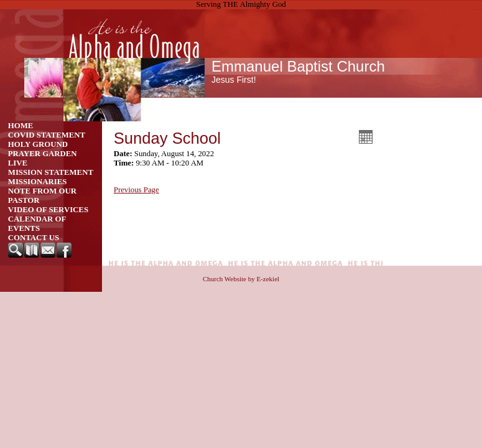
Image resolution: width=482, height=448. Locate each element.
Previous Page (137, 190)
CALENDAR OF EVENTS (37, 224)
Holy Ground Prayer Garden (43, 149)
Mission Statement (51, 172)
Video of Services (48, 210)
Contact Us (34, 238)
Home (21, 126)
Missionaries (38, 182)
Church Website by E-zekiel (241, 279)
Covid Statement (47, 135)
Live (18, 163)
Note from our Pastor (42, 196)
